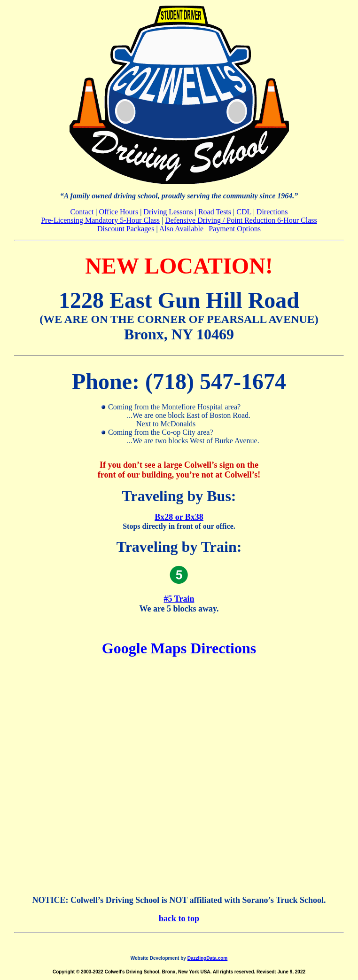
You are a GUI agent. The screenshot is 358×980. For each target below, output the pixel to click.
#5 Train (179, 599)
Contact (82, 212)
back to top (179, 918)
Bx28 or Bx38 (179, 517)
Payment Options (235, 229)
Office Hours (118, 212)
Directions (272, 212)
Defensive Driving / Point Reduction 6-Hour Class (241, 220)
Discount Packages (126, 229)
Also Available (181, 229)
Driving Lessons (168, 212)
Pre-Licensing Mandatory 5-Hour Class (100, 220)
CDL (244, 212)
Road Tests (215, 212)
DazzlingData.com (208, 958)
